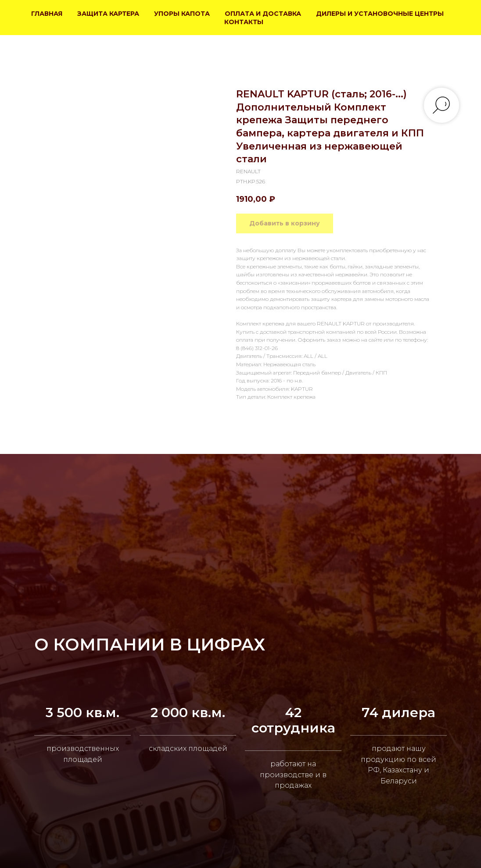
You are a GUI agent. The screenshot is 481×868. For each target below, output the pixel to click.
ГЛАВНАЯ (47, 14)
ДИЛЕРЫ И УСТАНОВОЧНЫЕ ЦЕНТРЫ (380, 14)
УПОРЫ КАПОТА (182, 14)
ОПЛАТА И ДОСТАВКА (263, 14)
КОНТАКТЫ (244, 22)
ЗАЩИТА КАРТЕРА (108, 14)
